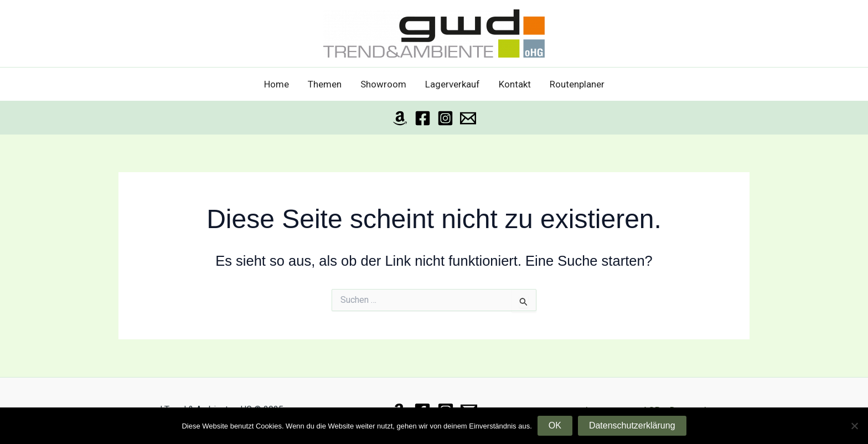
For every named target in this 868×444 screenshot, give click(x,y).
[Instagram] (445, 118)
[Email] (468, 118)
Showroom (383, 84)
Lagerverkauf (453, 84)
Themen (325, 84)
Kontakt (515, 84)
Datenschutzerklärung (632, 425)
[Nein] (854, 426)
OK (555, 425)
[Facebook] (423, 118)
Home (277, 84)
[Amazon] (400, 118)
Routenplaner (577, 84)
